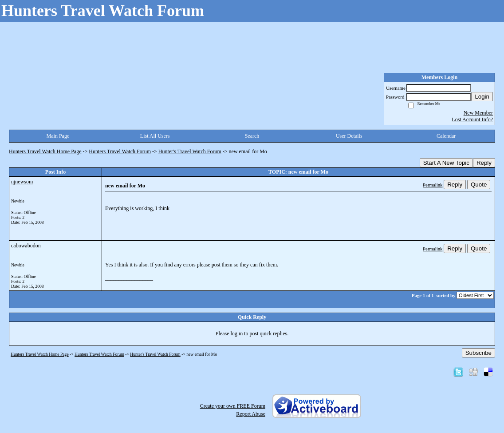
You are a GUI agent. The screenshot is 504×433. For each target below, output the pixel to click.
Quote (479, 185)
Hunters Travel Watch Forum (120, 151)
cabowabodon (26, 246)
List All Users (155, 136)
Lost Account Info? (472, 119)
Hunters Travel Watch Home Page (45, 151)
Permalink (433, 185)
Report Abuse (251, 414)
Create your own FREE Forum (233, 406)
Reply (484, 163)
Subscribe (478, 353)
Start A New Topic (446, 163)
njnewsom (22, 182)
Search (252, 136)
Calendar (446, 136)
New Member (478, 113)
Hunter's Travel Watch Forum (190, 151)
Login (482, 97)
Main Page (58, 136)
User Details (349, 136)
